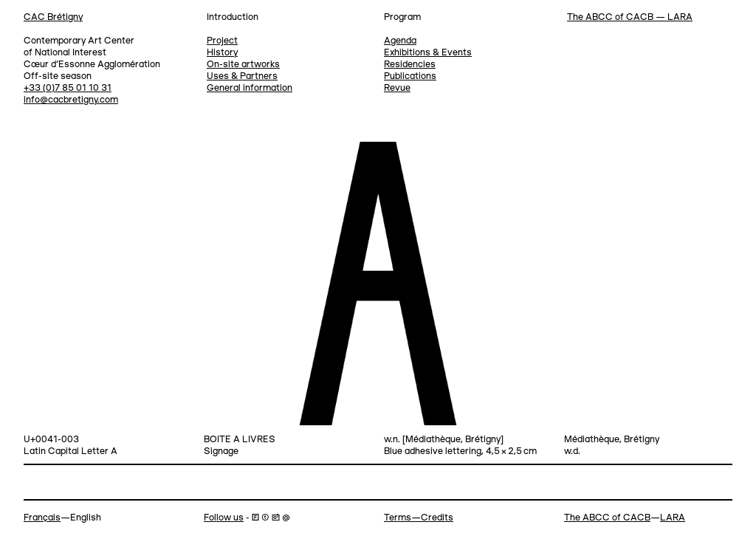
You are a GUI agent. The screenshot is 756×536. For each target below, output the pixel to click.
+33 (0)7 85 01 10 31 (68, 88)
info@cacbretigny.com (71, 100)
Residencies (410, 65)
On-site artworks (243, 65)
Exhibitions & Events (428, 53)
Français (42, 518)
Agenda (400, 41)
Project (222, 41)
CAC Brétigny (53, 17)
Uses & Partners (242, 76)
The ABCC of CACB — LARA (630, 17)
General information (250, 88)
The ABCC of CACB (607, 518)
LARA (673, 518)
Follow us (224, 518)
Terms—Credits (419, 518)
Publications (410, 76)
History (222, 53)
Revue (397, 88)
